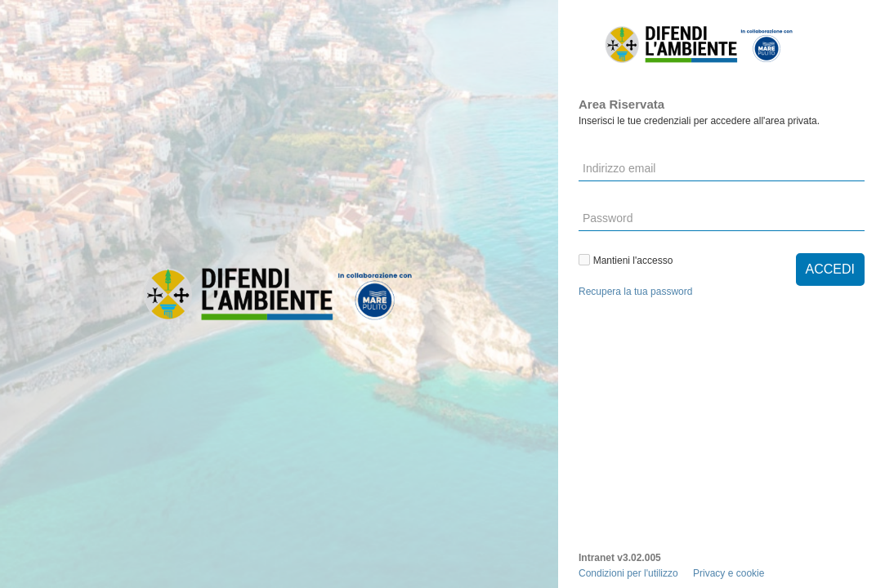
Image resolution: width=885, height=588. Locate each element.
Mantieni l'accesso (628, 261)
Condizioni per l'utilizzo (628, 573)
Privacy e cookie (729, 573)
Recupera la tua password (635, 292)
